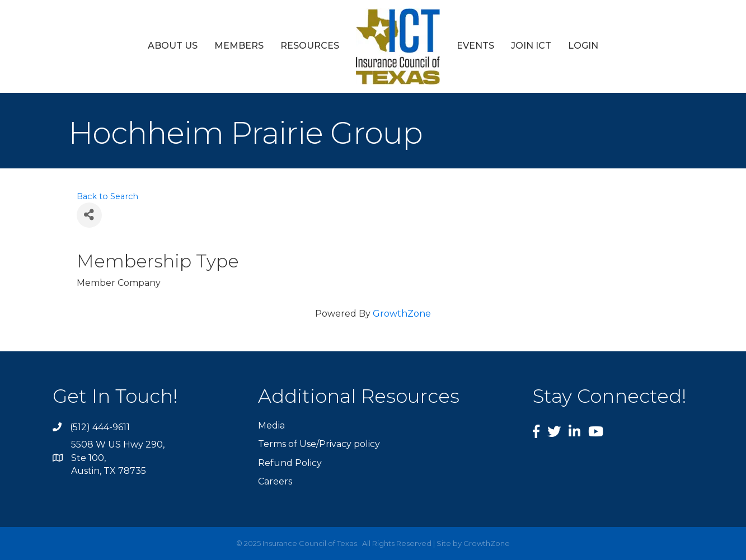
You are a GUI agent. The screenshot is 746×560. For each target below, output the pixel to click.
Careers (275, 481)
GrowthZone (402, 314)
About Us (173, 46)
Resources (310, 46)
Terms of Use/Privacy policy (319, 444)
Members (239, 46)
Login (583, 46)
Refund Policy (290, 463)
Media (271, 425)
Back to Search (107, 196)
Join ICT (531, 46)
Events (475, 46)
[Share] (89, 215)
